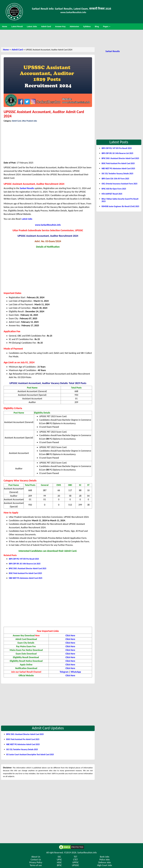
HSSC (59, 862)
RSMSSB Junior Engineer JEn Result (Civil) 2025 (120, 206)
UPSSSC (75, 865)
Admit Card (17, 50)
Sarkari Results (27, 188)
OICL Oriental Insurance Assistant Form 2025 (119, 184)
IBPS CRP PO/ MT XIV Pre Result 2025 (24, 559)
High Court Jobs (105, 865)
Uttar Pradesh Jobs (29, 121)
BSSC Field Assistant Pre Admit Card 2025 (25, 573)
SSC (59, 857)
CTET (76, 860)
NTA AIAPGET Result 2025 (112, 194)
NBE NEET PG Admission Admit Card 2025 (26, 578)
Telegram (64, 672)
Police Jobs (105, 860)
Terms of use (36, 865)
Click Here (70, 639)
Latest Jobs (27, 219)
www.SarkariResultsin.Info (73, 12)
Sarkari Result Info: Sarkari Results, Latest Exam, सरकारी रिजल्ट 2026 (71, 9)
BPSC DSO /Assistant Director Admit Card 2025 (28, 568)
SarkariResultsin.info (87, 853)
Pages (107, 26)
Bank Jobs (105, 857)
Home (6, 50)
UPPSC (76, 862)
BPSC (59, 865)
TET (76, 857)
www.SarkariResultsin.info (48, 225)
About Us (36, 857)
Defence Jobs (105, 862)
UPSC (59, 860)
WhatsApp (76, 672)
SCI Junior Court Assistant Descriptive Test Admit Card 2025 (30, 755)
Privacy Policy (36, 862)
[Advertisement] (71, 38)
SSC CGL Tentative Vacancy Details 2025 (22, 749)
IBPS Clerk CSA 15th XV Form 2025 (115, 179)
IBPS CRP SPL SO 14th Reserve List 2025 (25, 564)
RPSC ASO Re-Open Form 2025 (114, 189)
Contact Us (36, 860)
